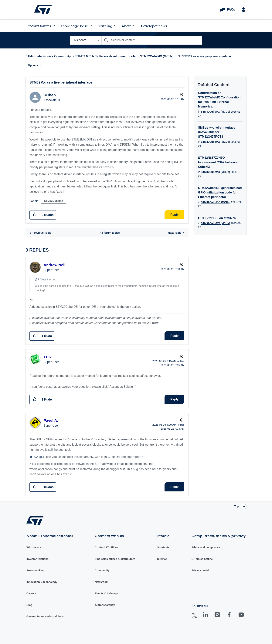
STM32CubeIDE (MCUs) (216, 202)
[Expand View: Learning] (115, 26)
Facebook (233, 617)
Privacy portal (200, 570)
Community (102, 570)
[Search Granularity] (86, 40)
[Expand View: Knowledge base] (91, 26)
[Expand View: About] (134, 26)
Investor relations (37, 559)
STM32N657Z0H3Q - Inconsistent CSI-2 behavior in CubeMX (220, 162)
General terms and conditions (45, 616)
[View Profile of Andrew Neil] (54, 265)
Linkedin (209, 617)
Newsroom (102, 582)
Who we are (34, 547)
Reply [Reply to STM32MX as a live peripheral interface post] (175, 215)
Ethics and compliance (206, 547)
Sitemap (162, 559)
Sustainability (35, 570)
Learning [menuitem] (105, 26)
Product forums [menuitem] (39, 26)
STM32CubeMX (54, 201)
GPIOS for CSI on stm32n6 (217, 218)
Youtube (245, 617)
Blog (29, 605)
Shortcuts (163, 547)
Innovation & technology (42, 582)
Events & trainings (106, 593)
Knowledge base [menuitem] (74, 26)
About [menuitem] (127, 26)
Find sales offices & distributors (115, 559)
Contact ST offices (106, 547)
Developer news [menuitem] (154, 26)
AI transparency (105, 605)
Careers (31, 593)
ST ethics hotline (202, 559)
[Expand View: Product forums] (54, 26)
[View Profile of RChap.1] (51, 95)
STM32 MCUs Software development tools (105, 56)
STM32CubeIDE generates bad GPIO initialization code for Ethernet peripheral (220, 192)
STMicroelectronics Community (43, 10)
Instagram (221, 617)
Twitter (197, 618)
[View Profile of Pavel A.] (51, 421)
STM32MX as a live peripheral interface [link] (204, 56)
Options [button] (33, 65)
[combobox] (152, 40)
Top (237, 506)
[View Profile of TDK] (47, 357)
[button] (34, 215)
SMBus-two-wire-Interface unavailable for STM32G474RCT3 (217, 132)
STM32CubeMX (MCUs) (157, 56)
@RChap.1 (41, 279)
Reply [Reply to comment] (175, 336)
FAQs (231, 10)
